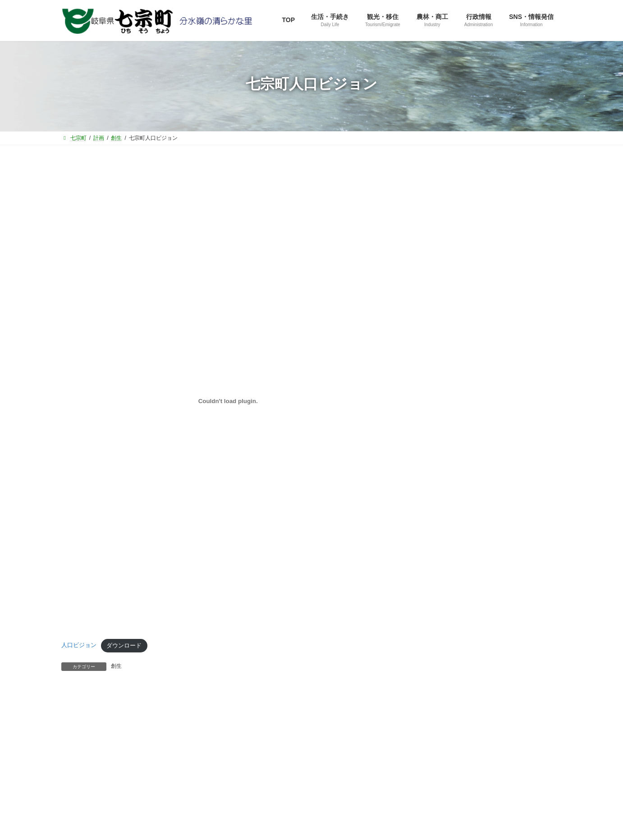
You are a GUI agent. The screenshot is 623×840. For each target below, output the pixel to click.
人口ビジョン (79, 645)
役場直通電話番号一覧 (161, 731)
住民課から (445, 374)
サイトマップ (91, 731)
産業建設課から (451, 392)
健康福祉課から (451, 409)
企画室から (445, 357)
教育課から (445, 427)
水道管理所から (451, 444)
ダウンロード (124, 645)
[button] (492, 264)
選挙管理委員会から (458, 461)
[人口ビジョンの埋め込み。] (228, 401)
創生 (116, 666)
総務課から (445, 340)
